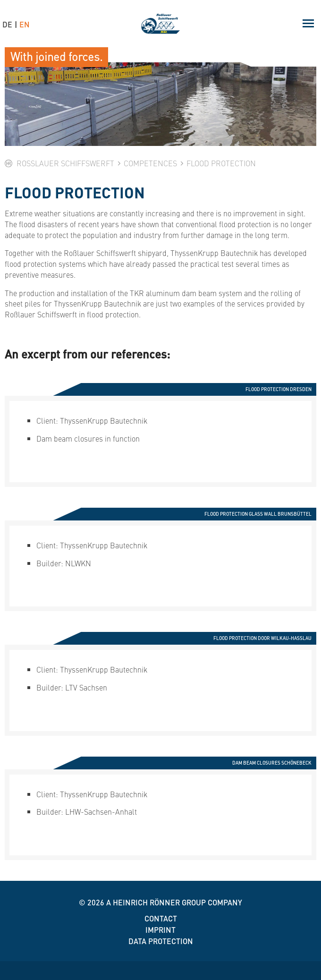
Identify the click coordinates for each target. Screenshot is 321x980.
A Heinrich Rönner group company (174, 902)
